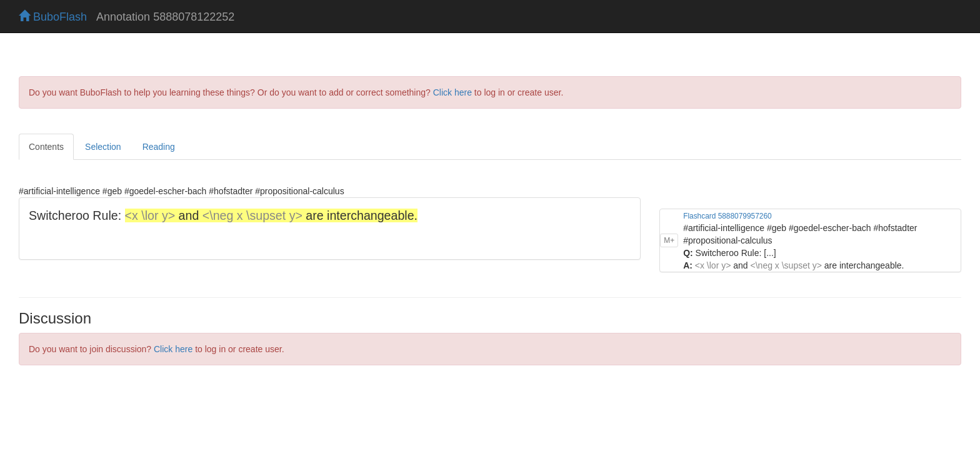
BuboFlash (53, 17)
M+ (669, 217)
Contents (46, 147)
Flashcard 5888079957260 (727, 192)
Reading (159, 147)
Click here (452, 92)
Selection (103, 147)
